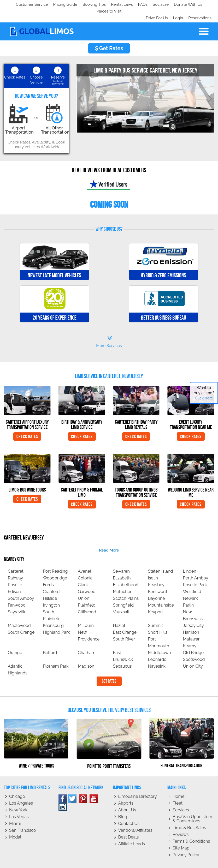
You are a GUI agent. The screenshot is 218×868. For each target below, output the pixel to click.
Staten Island (161, 558)
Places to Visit (114, 4)
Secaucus (122, 653)
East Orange (125, 619)
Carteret (16, 558)
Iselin (153, 564)
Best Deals (129, 824)
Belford (50, 639)
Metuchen (123, 578)
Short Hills (158, 619)
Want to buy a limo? (204, 393)
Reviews (181, 821)
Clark (83, 571)
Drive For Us (155, 4)
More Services (109, 328)
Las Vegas (19, 803)
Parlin (188, 592)
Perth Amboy (196, 564)
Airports (126, 790)
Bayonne (157, 585)
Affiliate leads (132, 830)
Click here (204, 398)
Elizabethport (126, 571)
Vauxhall (121, 598)
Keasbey (156, 571)
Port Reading (55, 558)
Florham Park (56, 653)
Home (178, 783)
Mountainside (161, 592)
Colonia (85, 564)
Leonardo (157, 646)
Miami (15, 810)
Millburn (86, 612)
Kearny (190, 632)
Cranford (51, 578)
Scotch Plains (126, 585)
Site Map (181, 834)
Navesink (157, 653)
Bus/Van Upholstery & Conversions (192, 805)
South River (124, 625)
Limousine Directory (138, 783)
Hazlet (119, 612)
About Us (127, 796)
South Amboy (21, 585)
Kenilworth (158, 578)
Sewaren (121, 558)
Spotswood (194, 646)
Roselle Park (195, 571)
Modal (15, 824)
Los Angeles (21, 790)
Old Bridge (193, 639)
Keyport (156, 598)
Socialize (53, 4)
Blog (123, 803)
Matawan (192, 625)
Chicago (17, 783)
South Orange (21, 619)
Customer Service (23, 4)
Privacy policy (186, 841)
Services (181, 796)
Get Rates (109, 35)
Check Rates (27, 423)
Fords (48, 571)
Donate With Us (81, 4)
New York (18, 796)
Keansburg (53, 612)
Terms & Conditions (191, 828)
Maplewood (19, 612)
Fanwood (17, 592)
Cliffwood (87, 598)
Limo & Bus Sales (189, 814)
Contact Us (129, 810)
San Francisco (23, 817)
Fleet (178, 790)
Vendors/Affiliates (135, 817)
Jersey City (193, 612)
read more (109, 537)
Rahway (15, 564)
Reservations (200, 4)
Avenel (84, 558)
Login (177, 4)
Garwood (87, 578)
